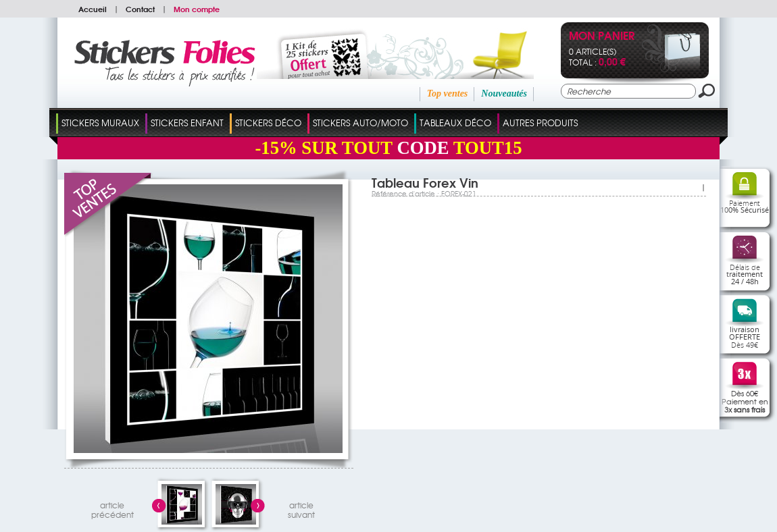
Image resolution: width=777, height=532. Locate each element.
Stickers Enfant (187, 123)
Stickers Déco (268, 123)
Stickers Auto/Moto (360, 123)
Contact (140, 9)
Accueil (93, 9)
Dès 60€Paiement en (745, 401)
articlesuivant (301, 508)
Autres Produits (540, 123)
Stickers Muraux (100, 123)
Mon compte (197, 9)
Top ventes (448, 94)
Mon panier (602, 37)
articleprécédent (112, 508)
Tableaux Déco (455, 123)
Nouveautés (504, 94)
